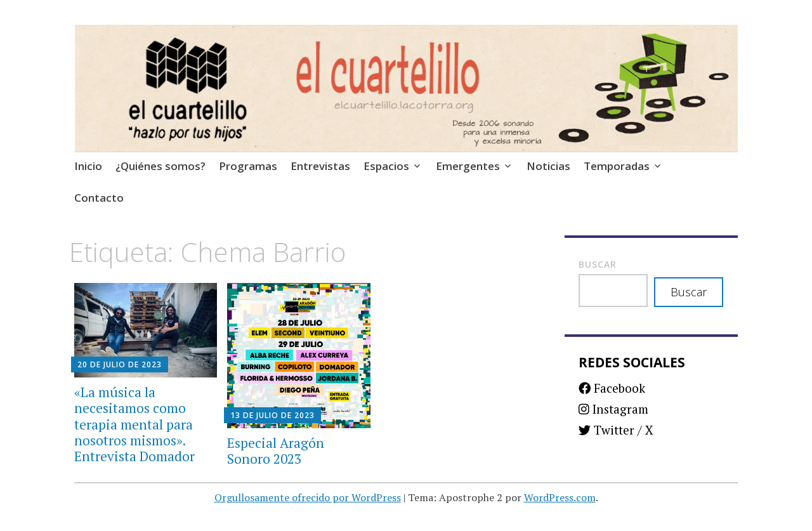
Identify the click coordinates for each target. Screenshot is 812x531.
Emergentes (468, 166)
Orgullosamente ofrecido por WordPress (308, 497)
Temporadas (617, 166)
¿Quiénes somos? (160, 166)
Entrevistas (320, 166)
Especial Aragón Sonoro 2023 (276, 451)
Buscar (598, 264)
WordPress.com (560, 497)
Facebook (612, 388)
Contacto (99, 198)
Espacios (386, 166)
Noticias (548, 166)
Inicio (88, 166)
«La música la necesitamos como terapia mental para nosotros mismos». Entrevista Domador (134, 424)
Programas (248, 166)
